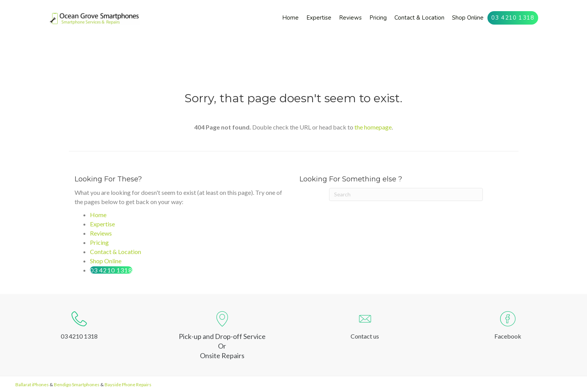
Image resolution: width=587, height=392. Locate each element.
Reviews (101, 233)
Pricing (99, 242)
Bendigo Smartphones (77, 385)
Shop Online (106, 261)
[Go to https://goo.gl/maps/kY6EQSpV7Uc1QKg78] (222, 335)
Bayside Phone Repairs (128, 385)
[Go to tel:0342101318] (79, 327)
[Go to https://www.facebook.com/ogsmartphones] (508, 327)
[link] (290, 18)
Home (98, 215)
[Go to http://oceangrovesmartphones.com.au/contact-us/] (365, 327)
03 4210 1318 (111, 270)
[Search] (406, 194)
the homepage (373, 127)
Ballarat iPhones (32, 385)
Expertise (102, 224)
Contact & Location (116, 252)
